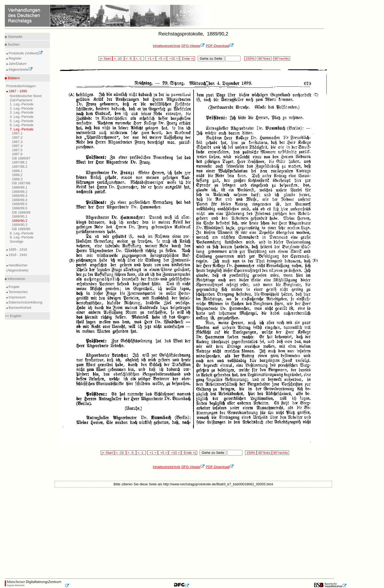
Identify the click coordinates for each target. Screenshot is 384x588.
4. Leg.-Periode (22, 117)
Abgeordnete (20, 69)
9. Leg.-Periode (22, 237)
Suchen (13, 44)
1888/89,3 (20, 196)
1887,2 (17, 137)
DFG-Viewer (193, 46)
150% (250, 59)
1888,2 (17, 175)
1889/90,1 (20, 216)
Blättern (13, 78)
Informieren (16, 279)
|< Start (105, 59)
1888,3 (17, 179)
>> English (13, 316)
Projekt (14, 287)
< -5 (129, 59)
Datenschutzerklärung (25, 302)
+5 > (161, 59)
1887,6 (17, 154)
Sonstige (17, 241)
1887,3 (17, 142)
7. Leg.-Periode (22, 129)
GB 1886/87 (21, 158)
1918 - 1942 (17, 255)
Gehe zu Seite (211, 59)
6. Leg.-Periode (22, 125)
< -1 (139, 59)
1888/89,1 (20, 187)
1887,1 (17, 133)
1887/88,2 (20, 167)
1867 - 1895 (17, 91)
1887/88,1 (20, 162)
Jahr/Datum (17, 64)
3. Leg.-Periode (22, 112)
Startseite (15, 37)
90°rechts (282, 59)
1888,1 (17, 171)
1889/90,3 (20, 225)
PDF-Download (220, 46)
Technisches (18, 292)
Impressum (17, 297)
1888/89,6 (20, 208)
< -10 (118, 59)
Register (15, 58)
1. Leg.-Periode (22, 104)
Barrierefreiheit (20, 308)
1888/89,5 (20, 204)
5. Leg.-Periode (22, 121)
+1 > (151, 59)
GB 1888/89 (21, 212)
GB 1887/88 (21, 183)
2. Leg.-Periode (22, 108)
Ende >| (187, 59)
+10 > (173, 59)
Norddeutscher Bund (26, 96)
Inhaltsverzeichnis (167, 46)
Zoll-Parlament (21, 100)
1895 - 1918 (17, 249)
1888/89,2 (20, 192)
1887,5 (17, 150)
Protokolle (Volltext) (25, 53)
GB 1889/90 (21, 229)
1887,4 (17, 146)
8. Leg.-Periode (22, 233)
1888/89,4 (20, 200)
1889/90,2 (20, 221)
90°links (264, 59)
